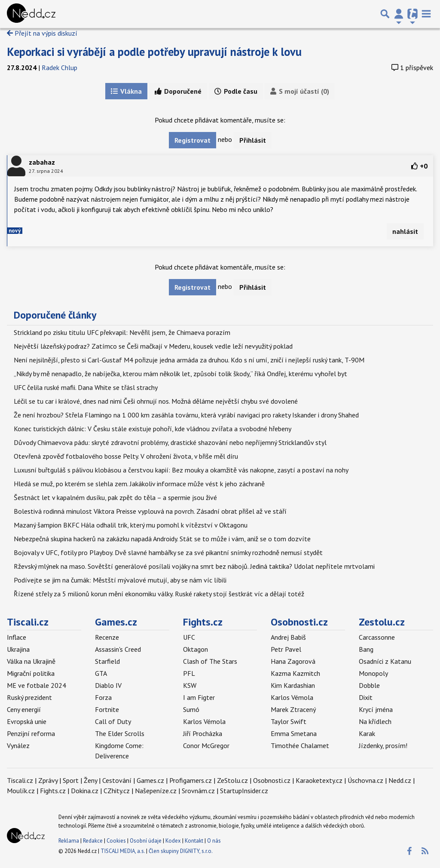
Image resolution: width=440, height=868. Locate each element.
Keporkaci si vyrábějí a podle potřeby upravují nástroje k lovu (154, 52)
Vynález (18, 745)
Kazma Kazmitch (295, 673)
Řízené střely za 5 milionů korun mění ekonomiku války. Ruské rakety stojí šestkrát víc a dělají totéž (159, 594)
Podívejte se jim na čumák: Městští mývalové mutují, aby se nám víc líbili (120, 580)
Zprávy (48, 780)
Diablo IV (108, 685)
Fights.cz (203, 622)
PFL (189, 673)
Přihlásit (253, 140)
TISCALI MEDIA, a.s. (123, 851)
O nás (214, 841)
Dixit (366, 697)
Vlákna (126, 91)
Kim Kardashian (293, 685)
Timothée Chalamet (300, 745)
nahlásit (405, 231)
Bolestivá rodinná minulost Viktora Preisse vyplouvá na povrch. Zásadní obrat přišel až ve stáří (150, 511)
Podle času (236, 91)
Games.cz (116, 622)
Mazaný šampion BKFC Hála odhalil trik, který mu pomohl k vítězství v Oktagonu (131, 525)
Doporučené (178, 91)
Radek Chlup (60, 67)
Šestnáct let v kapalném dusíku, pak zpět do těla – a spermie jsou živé (115, 497)
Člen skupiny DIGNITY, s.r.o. (181, 851)
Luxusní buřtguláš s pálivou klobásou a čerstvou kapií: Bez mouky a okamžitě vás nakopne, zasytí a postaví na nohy (181, 470)
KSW (190, 685)
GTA (101, 673)
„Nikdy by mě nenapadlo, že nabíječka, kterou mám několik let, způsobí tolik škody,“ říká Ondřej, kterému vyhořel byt (180, 374)
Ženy (90, 780)
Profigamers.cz (191, 780)
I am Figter (199, 697)
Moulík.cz (21, 791)
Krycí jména (376, 709)
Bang (366, 649)
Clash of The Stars (210, 661)
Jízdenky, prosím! (383, 745)
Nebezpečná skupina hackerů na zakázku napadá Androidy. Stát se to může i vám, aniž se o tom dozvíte (162, 539)
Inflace (17, 637)
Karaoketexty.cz (319, 780)
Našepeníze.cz (156, 791)
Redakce (93, 841)
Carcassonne (377, 637)
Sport (71, 780)
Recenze (107, 637)
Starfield (107, 661)
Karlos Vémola (204, 721)
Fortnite (107, 709)
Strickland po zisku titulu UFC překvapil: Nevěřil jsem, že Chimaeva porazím (122, 332)
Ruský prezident (29, 697)
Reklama (69, 841)
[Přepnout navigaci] (399, 14)
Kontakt (195, 841)
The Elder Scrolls (120, 733)
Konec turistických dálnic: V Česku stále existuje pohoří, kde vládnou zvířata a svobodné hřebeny (153, 429)
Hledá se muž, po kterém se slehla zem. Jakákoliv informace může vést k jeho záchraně (139, 484)
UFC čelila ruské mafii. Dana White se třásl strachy (86, 387)
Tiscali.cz (28, 622)
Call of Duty (113, 721)
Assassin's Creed (118, 649)
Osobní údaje (146, 841)
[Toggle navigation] (426, 14)
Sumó (191, 709)
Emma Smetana (294, 733)
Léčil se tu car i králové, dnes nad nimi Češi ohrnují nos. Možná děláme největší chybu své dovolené (156, 401)
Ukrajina (18, 649)
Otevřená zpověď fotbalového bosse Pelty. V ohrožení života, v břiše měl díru (126, 456)
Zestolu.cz (382, 622)
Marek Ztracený (293, 709)
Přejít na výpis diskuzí (42, 33)
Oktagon (196, 649)
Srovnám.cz (198, 791)
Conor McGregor (206, 745)
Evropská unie (27, 721)
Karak (367, 733)
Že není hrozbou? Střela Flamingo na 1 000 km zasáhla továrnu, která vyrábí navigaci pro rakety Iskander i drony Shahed (186, 415)
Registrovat (192, 140)
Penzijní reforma (31, 733)
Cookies (116, 841)
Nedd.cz (400, 780)
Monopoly (373, 673)
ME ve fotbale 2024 (37, 685)
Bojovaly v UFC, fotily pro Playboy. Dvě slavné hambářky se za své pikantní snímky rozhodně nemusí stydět (168, 552)
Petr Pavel (286, 649)
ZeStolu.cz (232, 780)
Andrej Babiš (288, 637)
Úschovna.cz (365, 780)
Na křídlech (375, 721)
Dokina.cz (85, 791)
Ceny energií (24, 709)
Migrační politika (31, 673)
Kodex (174, 841)
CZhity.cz (117, 791)
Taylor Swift (289, 721)
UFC (189, 637)
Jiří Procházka (203, 733)
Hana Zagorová (293, 661)
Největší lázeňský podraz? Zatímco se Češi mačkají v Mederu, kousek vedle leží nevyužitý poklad (153, 346)
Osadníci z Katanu (385, 661)
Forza (103, 697)
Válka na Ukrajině (31, 661)
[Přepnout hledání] (385, 14)
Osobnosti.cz (299, 622)
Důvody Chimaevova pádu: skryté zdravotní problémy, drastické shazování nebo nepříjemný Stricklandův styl (170, 442)
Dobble (369, 685)
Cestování (117, 780)
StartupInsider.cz (244, 791)
